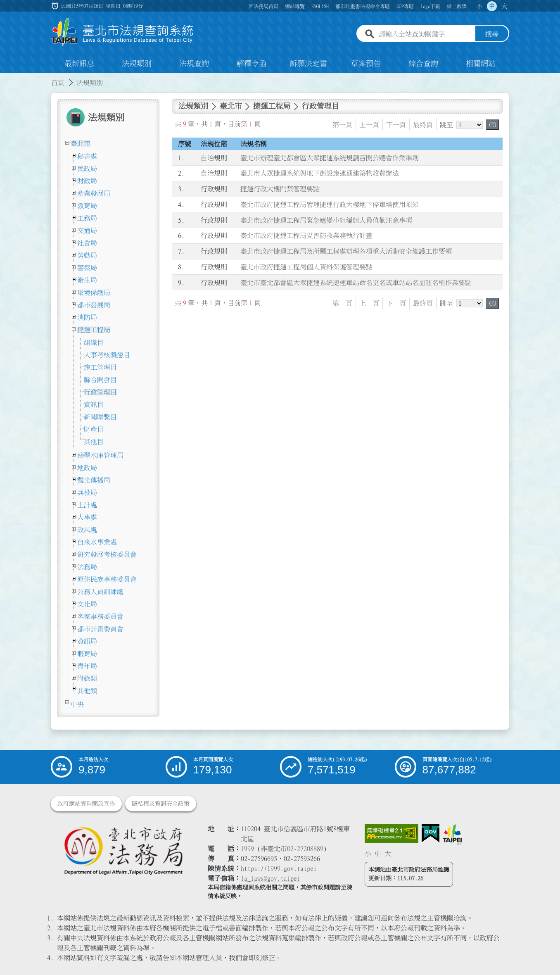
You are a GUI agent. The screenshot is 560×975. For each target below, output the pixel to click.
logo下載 (430, 6)
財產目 (94, 429)
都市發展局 (94, 305)
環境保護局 (94, 292)
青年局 (87, 666)
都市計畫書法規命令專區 (363, 6)
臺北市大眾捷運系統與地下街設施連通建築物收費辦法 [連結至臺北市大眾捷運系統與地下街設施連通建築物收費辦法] (320, 174)
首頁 (58, 83)
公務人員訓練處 (100, 592)
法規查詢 (194, 64)
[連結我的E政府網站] (431, 833)
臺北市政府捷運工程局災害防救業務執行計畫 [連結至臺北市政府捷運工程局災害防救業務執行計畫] (306, 236)
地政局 (87, 468)
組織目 (94, 342)
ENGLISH (320, 6)
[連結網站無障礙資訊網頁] (392, 833)
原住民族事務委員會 (107, 579)
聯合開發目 (100, 380)
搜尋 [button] (492, 34)
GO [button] (493, 125)
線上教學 (457, 6)
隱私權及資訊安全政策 (161, 804)
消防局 (87, 317)
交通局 (87, 231)
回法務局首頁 (263, 6)
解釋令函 (252, 64)
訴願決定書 (308, 64)
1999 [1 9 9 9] (247, 849)
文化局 (87, 604)
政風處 (87, 530)
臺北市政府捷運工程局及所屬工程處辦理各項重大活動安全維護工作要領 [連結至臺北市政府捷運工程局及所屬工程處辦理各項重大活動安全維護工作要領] (346, 251)
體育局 (87, 654)
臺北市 (81, 143)
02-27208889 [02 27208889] (305, 849)
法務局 (87, 567)
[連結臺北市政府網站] (452, 835)
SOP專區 (405, 6)
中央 (77, 704)
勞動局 (87, 255)
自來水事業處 (97, 542)
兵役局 (87, 492)
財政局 (87, 181)
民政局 (87, 169)
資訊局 (87, 641)
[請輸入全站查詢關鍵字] (425, 34)
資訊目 (94, 404)
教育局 (87, 206)
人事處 (87, 517)
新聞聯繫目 (100, 417)
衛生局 (87, 280)
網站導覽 (295, 6)
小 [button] (479, 6)
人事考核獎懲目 (107, 355)
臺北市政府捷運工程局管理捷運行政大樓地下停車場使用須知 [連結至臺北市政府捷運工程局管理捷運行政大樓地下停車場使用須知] (330, 205)
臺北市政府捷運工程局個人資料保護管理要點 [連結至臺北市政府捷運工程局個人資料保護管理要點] (306, 267)
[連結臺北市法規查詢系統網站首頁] (122, 32)
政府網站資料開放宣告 (86, 804)
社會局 (87, 243)
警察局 (87, 268)
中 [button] (492, 6)
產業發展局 (94, 193)
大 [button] (504, 6)
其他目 (94, 442)
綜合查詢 (423, 64)
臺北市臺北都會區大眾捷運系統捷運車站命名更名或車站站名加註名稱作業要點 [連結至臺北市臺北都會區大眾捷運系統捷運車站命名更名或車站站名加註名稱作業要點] (356, 283)
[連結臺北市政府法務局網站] (123, 850)
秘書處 (87, 156)
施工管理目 (100, 367)
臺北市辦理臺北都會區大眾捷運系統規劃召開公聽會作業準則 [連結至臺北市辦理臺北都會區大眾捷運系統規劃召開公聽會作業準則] (330, 158)
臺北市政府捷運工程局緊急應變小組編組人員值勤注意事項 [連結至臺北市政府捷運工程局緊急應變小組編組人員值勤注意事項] (326, 220)
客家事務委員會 (100, 616)
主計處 (87, 505)
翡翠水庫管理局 (100, 455)
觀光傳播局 (94, 480)
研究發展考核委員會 (107, 554)
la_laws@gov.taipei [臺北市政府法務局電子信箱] (271, 878)
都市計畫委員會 (100, 629)
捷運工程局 (94, 330)
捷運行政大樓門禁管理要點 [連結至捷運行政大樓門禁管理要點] (280, 189)
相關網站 (481, 64)
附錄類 (87, 678)
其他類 (87, 691)
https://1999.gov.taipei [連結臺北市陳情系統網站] (279, 868)
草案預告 (366, 64)
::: (5, 78)
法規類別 (137, 64)
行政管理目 (100, 392)
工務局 (87, 218)
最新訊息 (79, 64)
